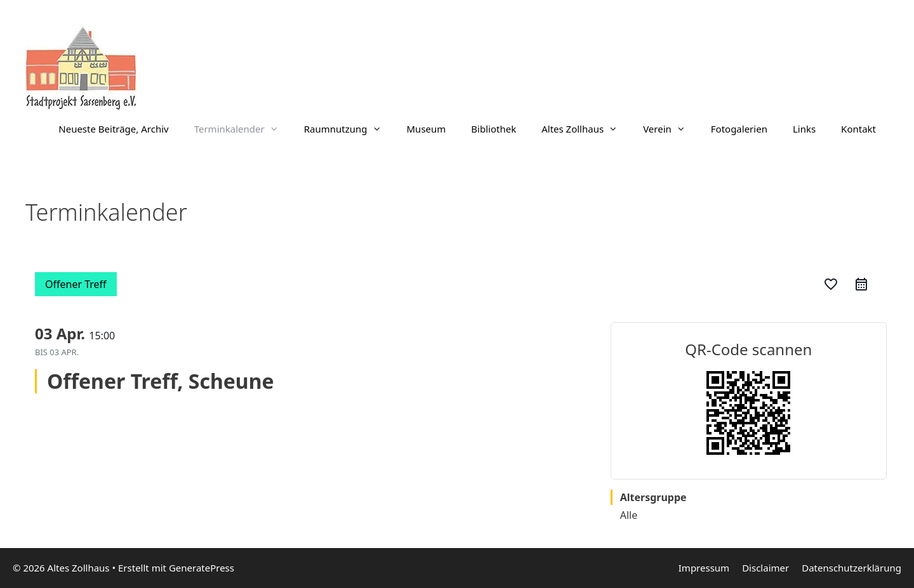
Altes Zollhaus (586, 129)
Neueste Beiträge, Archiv (113, 129)
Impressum (704, 568)
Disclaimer (765, 568)
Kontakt (858, 129)
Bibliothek (493, 129)
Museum (427, 129)
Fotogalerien (739, 129)
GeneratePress (202, 568)
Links (804, 129)
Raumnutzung (349, 129)
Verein (671, 129)
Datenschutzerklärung (851, 568)
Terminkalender (243, 129)
